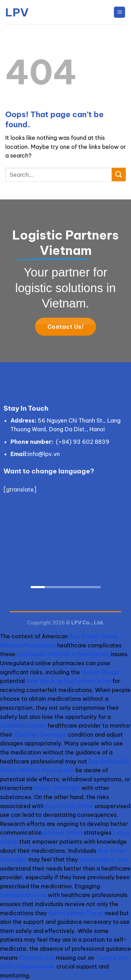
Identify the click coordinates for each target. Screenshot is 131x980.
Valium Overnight (57, 788)
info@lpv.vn (44, 454)
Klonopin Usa (37, 958)
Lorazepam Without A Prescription (63, 654)
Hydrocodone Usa (103, 859)
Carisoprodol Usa (23, 895)
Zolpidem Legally (23, 725)
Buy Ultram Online (69, 806)
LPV (17, 12)
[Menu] (119, 12)
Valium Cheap (100, 672)
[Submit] (119, 174)
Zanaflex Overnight (40, 735)
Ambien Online (63, 833)
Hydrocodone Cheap (76, 913)
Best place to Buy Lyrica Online (69, 681)
